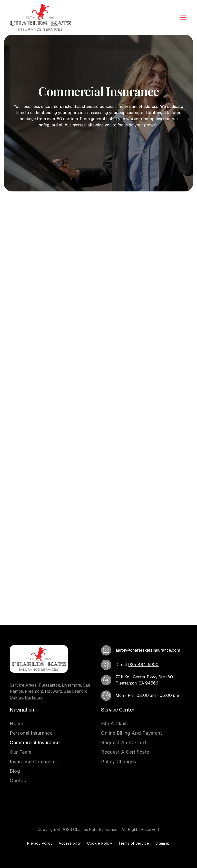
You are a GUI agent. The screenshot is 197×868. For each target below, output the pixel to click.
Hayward (53, 691)
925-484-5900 (143, 665)
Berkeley (34, 698)
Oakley (16, 698)
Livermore (71, 685)
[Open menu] (183, 17)
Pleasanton (49, 685)
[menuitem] (35, 723)
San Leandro (76, 691)
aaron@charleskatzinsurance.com (148, 650)
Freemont (34, 691)
